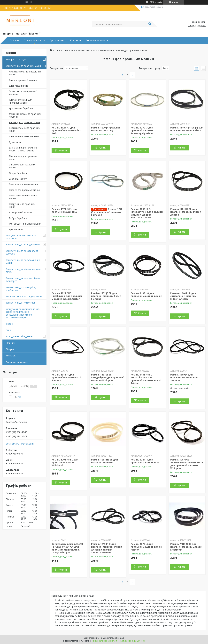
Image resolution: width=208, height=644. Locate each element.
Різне (9, 330)
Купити (63, 151)
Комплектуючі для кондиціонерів (24, 296)
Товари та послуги (35, 40)
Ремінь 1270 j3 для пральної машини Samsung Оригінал (142, 130)
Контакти (75, 40)
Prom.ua (120, 638)
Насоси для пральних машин (25, 190)
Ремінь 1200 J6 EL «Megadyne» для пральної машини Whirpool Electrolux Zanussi (147, 213)
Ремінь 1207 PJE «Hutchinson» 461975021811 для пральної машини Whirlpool (187, 464)
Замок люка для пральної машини (23, 93)
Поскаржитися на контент (104, 641)
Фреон (9, 324)
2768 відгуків (156, 2)
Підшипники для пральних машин (23, 158)
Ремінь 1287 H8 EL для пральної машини (104, 461)
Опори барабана (18, 173)
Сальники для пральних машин (22, 166)
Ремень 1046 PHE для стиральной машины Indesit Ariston (183, 296)
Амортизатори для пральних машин (25, 73)
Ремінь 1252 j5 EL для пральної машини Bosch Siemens (106, 296)
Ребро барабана (18, 218)
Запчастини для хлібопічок (21, 303)
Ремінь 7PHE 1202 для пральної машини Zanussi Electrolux (186, 547)
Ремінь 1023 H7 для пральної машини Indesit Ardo (67, 130)
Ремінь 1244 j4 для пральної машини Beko (145, 461)
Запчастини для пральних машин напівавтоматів (23, 149)
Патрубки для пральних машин (22, 205)
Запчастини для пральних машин (24, 66)
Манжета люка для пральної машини (25, 115)
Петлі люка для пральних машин (23, 197)
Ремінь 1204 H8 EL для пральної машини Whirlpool (65, 462)
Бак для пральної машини (23, 80)
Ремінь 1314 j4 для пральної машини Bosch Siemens (66, 377)
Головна (15, 40)
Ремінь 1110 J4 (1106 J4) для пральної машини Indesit (187, 129)
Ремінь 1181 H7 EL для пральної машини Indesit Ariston (186, 212)
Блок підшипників (19, 86)
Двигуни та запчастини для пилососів (21, 237)
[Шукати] (150, 24)
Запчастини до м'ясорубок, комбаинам (21, 289)
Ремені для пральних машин (24, 122)
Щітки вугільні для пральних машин (25, 129)
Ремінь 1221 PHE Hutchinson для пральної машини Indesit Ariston (67, 296)
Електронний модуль (21, 212)
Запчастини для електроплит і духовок (23, 252)
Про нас (10, 343)
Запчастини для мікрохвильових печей (24, 271)
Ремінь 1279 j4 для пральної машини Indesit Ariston (146, 547)
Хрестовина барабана (21, 108)
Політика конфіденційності (132, 641)
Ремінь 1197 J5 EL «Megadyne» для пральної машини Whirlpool (107, 377)
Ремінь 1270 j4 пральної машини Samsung (106, 129)
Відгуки (10, 349)
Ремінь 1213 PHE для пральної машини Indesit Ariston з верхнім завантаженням (107, 548)
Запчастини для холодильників (23, 244)
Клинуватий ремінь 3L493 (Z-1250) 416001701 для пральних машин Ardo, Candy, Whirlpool (67, 548)
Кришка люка (16, 229)
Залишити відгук (197, 25)
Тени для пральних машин (23, 184)
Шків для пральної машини (24, 136)
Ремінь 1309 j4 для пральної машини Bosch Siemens (185, 377)
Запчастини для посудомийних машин (23, 261)
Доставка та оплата (97, 40)
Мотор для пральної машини (25, 224)
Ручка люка (15, 142)
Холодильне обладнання (19, 336)
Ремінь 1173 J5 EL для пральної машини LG (64, 210)
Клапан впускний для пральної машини (21, 101)
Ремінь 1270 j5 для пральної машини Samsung (107, 212)
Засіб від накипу (18, 179)
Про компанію (58, 40)
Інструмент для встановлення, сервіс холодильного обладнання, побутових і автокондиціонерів (23, 313)
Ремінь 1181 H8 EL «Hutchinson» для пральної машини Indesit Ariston (146, 379)
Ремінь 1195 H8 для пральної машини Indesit (146, 295)
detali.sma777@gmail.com (20, 444)
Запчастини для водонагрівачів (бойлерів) (23, 280)
